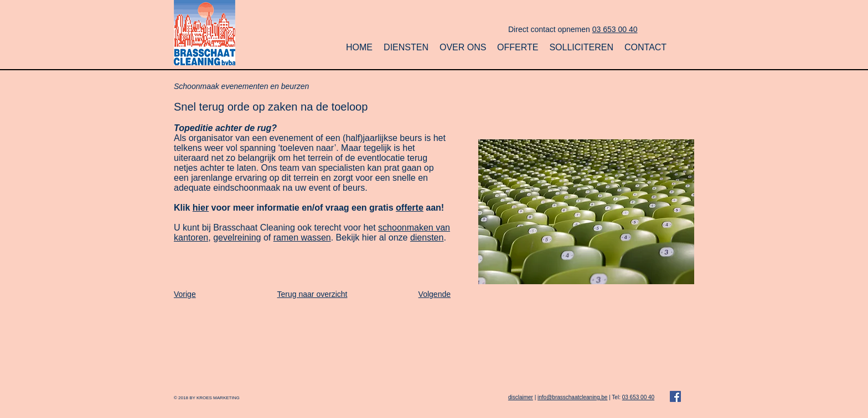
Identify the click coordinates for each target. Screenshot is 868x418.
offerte (410, 208)
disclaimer (521, 397)
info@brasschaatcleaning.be (572, 397)
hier (201, 208)
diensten (427, 237)
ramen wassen (302, 237)
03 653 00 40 (615, 29)
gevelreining (237, 237)
